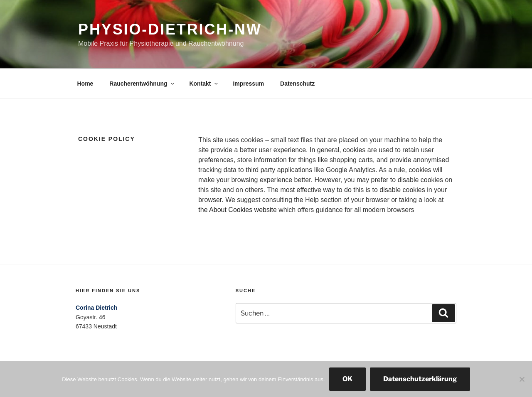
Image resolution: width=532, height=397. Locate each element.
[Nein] (522, 379)
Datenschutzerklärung (420, 379)
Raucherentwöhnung (142, 84)
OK (347, 379)
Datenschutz (297, 84)
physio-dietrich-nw (170, 29)
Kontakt (204, 84)
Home (85, 84)
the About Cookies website (238, 210)
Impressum (248, 84)
